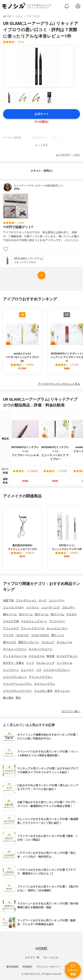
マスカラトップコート (34, 621)
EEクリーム (57, 614)
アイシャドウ (11, 628)
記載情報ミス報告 (68, 155)
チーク (43, 600)
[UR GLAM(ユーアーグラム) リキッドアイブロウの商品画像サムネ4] (49, 98)
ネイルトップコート (15, 649)
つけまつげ (22, 635)
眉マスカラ (10, 642)
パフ (39, 670)
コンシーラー (56, 600)
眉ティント (58, 635)
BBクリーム (10, 614)
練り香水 (8, 698)
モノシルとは (51, 957)
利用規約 (27, 967)
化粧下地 (8, 600)
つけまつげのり (40, 635)
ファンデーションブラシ (18, 684)
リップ (30, 663)
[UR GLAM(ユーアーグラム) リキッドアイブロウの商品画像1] (38, 66)
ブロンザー (68, 607)
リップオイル (64, 663)
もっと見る (42, 145)
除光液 (51, 656)
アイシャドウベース (33, 628)
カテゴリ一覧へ (71, 711)
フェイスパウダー (14, 607)
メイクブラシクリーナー (18, 691)
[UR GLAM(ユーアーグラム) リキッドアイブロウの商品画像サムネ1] (9, 98)
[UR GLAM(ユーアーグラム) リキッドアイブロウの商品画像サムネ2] (22, 98)
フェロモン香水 (43, 691)
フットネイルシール (15, 656)
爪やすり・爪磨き (14, 663)
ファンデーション (26, 600)
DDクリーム (42, 614)
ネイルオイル (37, 656)
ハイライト (33, 607)
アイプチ (8, 635)
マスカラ (71, 614)
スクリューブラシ (45, 684)
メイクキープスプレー (56, 670)
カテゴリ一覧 (32, 957)
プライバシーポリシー (48, 967)
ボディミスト (62, 691)
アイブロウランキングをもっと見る (59, 384)
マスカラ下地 (11, 621)
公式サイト (41, 114)
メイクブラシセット (15, 677)
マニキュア (48, 642)
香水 (18, 698)
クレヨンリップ (45, 663)
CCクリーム (26, 614)
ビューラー (27, 670)
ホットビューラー (57, 628)
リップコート (11, 670)
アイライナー (57, 621)
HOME (41, 949)
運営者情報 (12, 967)
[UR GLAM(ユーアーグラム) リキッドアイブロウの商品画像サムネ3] (36, 98)
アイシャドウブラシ (41, 677)
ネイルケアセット (67, 656)
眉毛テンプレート (29, 642)
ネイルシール (64, 642)
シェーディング (51, 607)
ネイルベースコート (41, 649)
